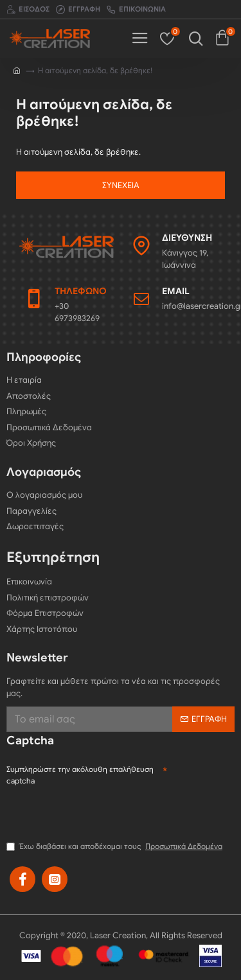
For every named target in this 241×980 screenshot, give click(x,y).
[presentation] (104, 813)
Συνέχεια (121, 185)
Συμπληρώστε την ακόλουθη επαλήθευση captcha (80, 775)
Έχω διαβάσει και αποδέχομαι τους (115, 846)
